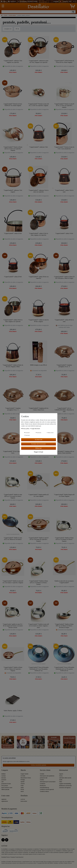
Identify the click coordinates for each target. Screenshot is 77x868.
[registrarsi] (12, 2)
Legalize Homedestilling (65, 784)
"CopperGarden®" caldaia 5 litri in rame (64, 191)
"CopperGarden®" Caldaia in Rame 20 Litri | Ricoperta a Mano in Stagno (64, 278)
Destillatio (24, 796)
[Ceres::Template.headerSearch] (73, 12)
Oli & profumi (5, 786)
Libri (2, 782)
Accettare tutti (39, 440)
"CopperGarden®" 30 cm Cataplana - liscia (13, 452)
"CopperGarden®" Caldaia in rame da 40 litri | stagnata (38, 321)
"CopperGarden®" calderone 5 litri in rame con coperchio (38, 191)
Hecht (22, 791)
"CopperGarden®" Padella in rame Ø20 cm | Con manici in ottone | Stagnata (13, 496)
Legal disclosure (35, 429)
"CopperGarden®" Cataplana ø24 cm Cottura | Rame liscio (38, 409)
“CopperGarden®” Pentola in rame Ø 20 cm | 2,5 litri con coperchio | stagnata (64, 106)
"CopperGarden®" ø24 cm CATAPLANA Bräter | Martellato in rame (64, 410)
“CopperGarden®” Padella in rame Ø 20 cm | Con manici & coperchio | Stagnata (39, 539)
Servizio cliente (45, 770)
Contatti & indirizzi (44, 791)
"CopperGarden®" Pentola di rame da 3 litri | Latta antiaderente (64, 148)
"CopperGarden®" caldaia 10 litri (64, 233)
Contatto (42, 774)
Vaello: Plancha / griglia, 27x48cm (13, 711)
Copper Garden (25, 774)
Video (61, 782)
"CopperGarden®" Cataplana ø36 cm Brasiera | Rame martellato (64, 452)
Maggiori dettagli (39, 452)
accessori (4, 780)
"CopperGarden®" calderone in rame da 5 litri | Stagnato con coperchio (38, 62)
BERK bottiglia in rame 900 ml (38, 365)
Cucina (5, 15)
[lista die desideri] (75, 2)
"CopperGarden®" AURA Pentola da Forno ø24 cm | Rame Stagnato (64, 62)
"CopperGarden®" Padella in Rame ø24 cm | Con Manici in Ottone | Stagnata (64, 539)
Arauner (23, 784)
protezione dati (44, 778)
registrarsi (4, 799)
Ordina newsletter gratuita (38, 765)
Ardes (22, 786)
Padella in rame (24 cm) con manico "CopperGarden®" (64, 582)
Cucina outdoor (12, 15)
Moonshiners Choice (26, 778)
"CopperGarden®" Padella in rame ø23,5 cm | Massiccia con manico (13, 539)
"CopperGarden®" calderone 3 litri (38, 147)
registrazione (5, 801)
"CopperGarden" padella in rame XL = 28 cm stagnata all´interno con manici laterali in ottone (13, 626)
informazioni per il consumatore (48, 782)
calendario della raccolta (65, 778)
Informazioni (64, 770)
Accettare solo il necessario (39, 444)
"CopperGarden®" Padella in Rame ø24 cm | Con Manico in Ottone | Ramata (39, 583)
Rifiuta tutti (38, 448)
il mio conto (5, 796)
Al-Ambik (23, 776)
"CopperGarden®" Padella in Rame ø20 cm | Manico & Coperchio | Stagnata (13, 669)
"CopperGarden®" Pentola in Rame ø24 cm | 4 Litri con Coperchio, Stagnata (13, 149)
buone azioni (24, 801)
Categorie (5, 770)
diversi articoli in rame (7, 788)
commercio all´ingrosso (65, 788)
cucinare (4, 776)
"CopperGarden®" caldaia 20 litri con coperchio (38, 278)
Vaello (22, 788)
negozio (61, 774)
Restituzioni (43, 786)
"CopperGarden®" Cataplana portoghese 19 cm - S (64, 366)
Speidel (23, 782)
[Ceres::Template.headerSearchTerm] (36, 12)
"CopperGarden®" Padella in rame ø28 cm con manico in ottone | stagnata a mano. (39, 626)
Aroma (61, 776)
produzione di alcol (6, 784)
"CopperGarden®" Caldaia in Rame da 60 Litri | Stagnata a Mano (13, 366)
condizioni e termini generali (47, 790)
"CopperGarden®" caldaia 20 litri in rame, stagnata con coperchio (13, 321)
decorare (4, 778)
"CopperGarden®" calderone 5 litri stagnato (13, 191)
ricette (61, 780)
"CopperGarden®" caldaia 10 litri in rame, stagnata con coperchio (38, 234)
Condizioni (43, 784)
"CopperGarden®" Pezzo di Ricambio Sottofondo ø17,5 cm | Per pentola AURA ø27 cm (39, 669)
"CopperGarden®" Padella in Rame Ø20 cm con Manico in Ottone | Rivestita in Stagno (64, 626)
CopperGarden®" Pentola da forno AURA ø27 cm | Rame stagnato (13, 105)
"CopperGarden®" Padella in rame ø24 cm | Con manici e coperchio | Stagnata (13, 582)
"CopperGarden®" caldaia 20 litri (13, 233)
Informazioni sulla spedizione (47, 776)
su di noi (23, 799)
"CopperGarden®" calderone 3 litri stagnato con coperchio (13, 62)
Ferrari (22, 790)
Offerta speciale (5, 790)
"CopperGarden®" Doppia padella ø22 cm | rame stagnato (39, 495)
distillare (3, 774)
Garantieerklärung (44, 788)
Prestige (23, 780)
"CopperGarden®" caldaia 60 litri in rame (64, 321)
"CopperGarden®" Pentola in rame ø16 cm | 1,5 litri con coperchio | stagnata (38, 105)
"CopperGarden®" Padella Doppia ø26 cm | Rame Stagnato (64, 495)
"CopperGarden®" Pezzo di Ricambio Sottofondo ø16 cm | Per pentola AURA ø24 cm (64, 669)
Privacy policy (26, 429)
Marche (23, 770)
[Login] (3, 2)
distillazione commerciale (65, 786)
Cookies (42, 780)
